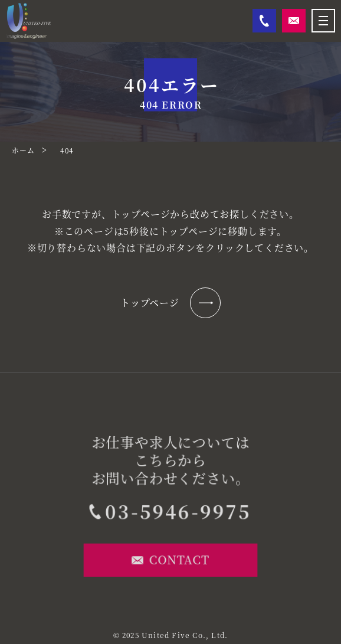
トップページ (170, 303)
